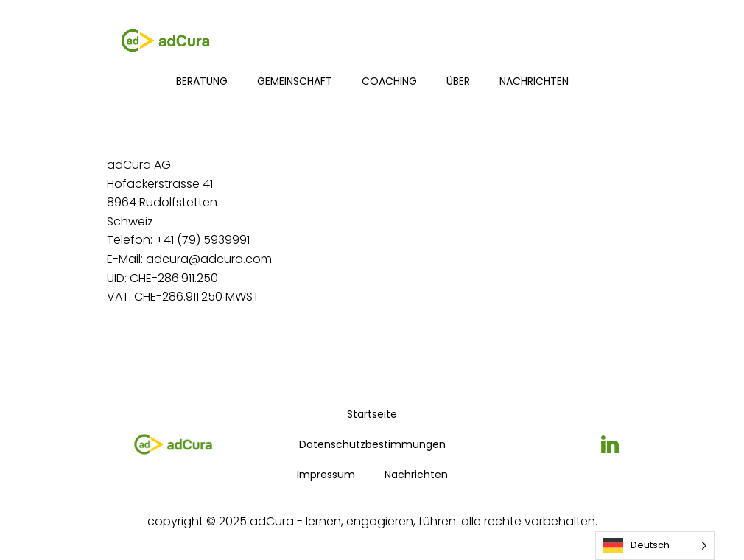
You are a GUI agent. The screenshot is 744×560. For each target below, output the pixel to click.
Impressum (326, 475)
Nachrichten (534, 81)
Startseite (372, 414)
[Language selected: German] (655, 546)
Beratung (202, 81)
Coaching (389, 81)
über (458, 81)
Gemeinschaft (295, 81)
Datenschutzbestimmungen (372, 444)
